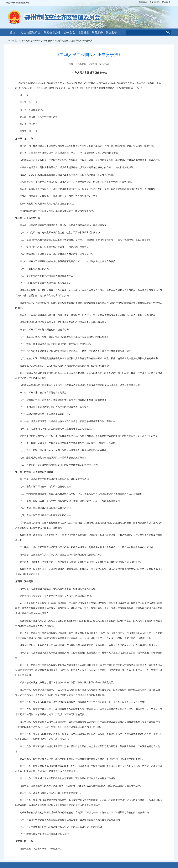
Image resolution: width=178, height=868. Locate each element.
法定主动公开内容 (46, 41)
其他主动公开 (62, 41)
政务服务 (97, 32)
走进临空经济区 (31, 32)
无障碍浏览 (155, 2)
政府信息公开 (52, 32)
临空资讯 (83, 32)
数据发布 (111, 32)
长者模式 (166, 2)
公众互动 (70, 32)
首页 (13, 32)
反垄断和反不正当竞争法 (81, 41)
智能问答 (143, 2)
